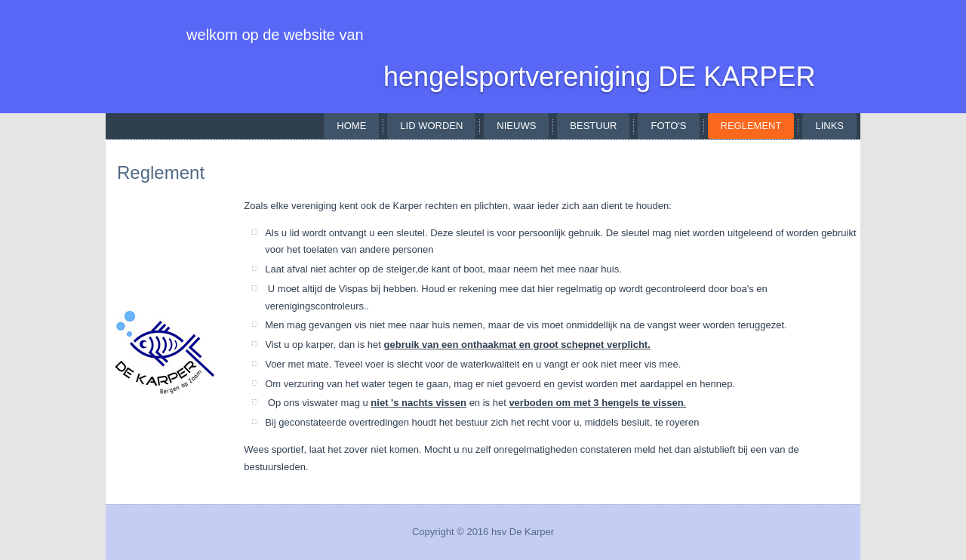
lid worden (431, 126)
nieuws (516, 126)
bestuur (593, 126)
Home (351, 126)
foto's (668, 126)
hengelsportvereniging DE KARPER (599, 77)
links (829, 126)
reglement (751, 126)
